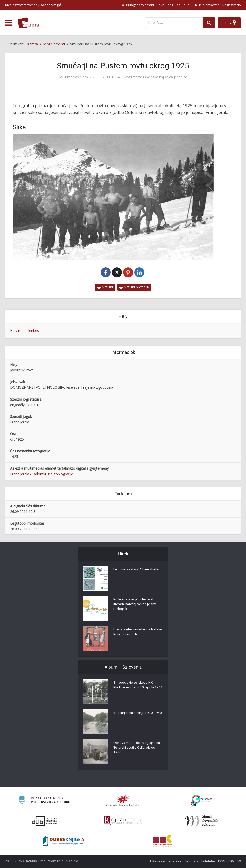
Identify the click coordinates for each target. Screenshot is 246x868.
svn (162, 5)
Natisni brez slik (134, 287)
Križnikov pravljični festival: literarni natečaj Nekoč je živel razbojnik (137, 605)
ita (179, 5)
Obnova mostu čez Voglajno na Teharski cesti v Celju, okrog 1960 (138, 748)
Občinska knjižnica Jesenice (165, 77)
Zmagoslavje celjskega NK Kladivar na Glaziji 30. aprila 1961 (135, 688)
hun (187, 5)
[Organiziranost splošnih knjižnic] (123, 801)
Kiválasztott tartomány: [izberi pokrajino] (33, 5)
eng (170, 5)
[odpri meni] (8, 23)
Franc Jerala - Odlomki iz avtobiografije (42, 474)
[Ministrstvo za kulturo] (44, 801)
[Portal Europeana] (202, 801)
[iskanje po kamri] (174, 23)
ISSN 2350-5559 (230, 861)
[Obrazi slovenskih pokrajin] (202, 821)
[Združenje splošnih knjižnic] (162, 841)
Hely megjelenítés (24, 330)
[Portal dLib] (44, 821)
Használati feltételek (200, 861)
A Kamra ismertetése (165, 861)
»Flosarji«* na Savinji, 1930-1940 (135, 716)
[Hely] (229, 23)
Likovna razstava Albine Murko (138, 570)
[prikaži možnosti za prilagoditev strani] (138, 5)
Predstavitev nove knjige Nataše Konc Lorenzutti (133, 632)
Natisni (105, 287)
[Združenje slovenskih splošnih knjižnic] (123, 821)
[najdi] (209, 23)
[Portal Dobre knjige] (64, 841)
